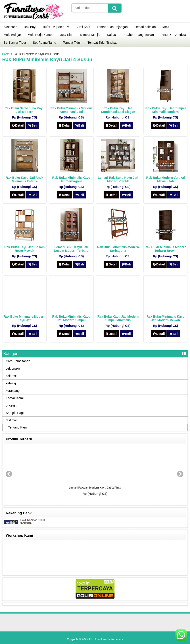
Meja (166, 27)
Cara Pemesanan (18, 361)
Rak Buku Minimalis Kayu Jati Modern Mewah (165, 318)
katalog (11, 383)
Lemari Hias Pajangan (112, 27)
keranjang (13, 391)
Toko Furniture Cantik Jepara (106, 639)
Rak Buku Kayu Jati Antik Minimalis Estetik (24, 179)
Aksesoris (10, 27)
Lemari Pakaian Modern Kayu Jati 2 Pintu (95, 488)
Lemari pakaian (145, 27)
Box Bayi (30, 27)
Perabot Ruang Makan (138, 35)
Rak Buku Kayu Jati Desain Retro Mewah (24, 249)
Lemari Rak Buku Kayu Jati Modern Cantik (118, 179)
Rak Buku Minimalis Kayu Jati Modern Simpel (71, 318)
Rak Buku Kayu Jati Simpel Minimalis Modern (166, 110)
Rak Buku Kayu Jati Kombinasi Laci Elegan (118, 110)
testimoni (12, 420)
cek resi (11, 376)
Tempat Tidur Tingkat (102, 43)
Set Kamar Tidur (15, 43)
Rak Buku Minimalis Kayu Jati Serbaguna (71, 179)
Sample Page (15, 413)
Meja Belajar (12, 35)
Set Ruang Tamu (44, 43)
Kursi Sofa (83, 27)
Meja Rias (66, 35)
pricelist (11, 405)
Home (6, 54)
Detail (18, 125)
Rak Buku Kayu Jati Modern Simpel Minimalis (118, 318)
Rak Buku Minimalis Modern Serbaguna (118, 249)
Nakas (111, 35)
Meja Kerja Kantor (40, 35)
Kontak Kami (15, 398)
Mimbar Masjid (90, 35)
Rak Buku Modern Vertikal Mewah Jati (166, 179)
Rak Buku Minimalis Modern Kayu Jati (24, 318)
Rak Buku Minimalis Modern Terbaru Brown (166, 249)
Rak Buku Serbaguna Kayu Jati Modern (24, 110)
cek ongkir (13, 368)
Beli (33, 125)
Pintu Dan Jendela (173, 35)
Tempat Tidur (72, 43)
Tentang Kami (18, 427)
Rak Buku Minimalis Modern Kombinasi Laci (71, 110)
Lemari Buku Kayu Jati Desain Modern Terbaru (71, 249)
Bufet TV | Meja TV (56, 27)
